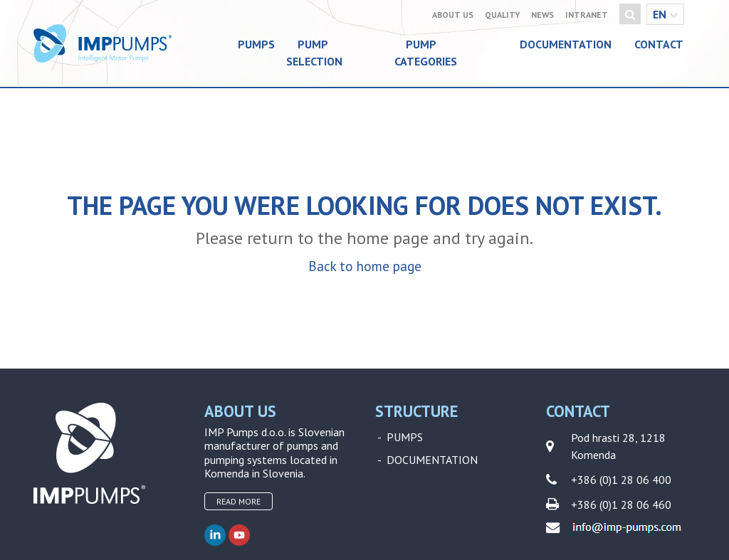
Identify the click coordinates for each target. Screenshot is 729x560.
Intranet (587, 15)
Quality (502, 15)
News (542, 15)
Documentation (566, 44)
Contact (659, 44)
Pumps (256, 44)
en (665, 14)
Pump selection (314, 53)
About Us (453, 15)
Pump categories (426, 53)
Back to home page (365, 266)
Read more (238, 501)
